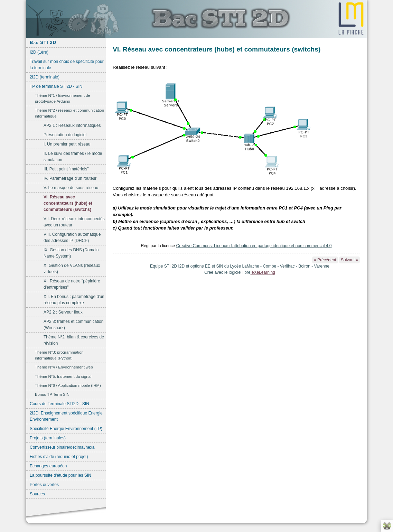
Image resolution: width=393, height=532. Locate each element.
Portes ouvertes (44, 485)
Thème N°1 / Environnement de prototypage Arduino (63, 98)
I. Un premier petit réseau (67, 144)
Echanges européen (48, 466)
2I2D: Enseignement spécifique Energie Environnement (66, 416)
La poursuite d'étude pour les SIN (60, 475)
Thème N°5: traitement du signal (63, 376)
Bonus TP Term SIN (52, 394)
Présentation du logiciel (65, 135)
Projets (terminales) (48, 438)
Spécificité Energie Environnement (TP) (66, 429)
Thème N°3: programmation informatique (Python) (59, 355)
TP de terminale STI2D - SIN (56, 86)
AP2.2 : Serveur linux (63, 312)
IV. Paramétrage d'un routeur (70, 178)
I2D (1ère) (39, 52)
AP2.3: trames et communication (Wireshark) (73, 325)
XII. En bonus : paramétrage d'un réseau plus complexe (74, 300)
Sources (37, 494)
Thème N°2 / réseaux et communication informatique (69, 113)
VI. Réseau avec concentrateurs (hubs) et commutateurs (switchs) (68, 203)
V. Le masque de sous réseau (71, 188)
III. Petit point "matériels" (66, 169)
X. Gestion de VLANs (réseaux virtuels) (72, 269)
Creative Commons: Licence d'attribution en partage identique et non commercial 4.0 (254, 246)
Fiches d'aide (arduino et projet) (59, 457)
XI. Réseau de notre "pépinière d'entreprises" (72, 284)
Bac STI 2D (43, 42)
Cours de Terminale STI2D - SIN (59, 404)
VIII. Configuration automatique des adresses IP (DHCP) (72, 237)
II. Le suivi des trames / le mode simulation (73, 157)
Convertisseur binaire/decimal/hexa (62, 447)
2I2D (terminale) (45, 77)
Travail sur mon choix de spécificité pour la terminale (67, 65)
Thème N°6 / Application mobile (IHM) (68, 385)
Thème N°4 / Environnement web (64, 367)
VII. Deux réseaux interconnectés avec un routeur (74, 222)
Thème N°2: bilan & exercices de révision (74, 340)
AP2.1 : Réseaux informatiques (72, 125)
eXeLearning (263, 272)
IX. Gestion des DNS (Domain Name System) (71, 253)
